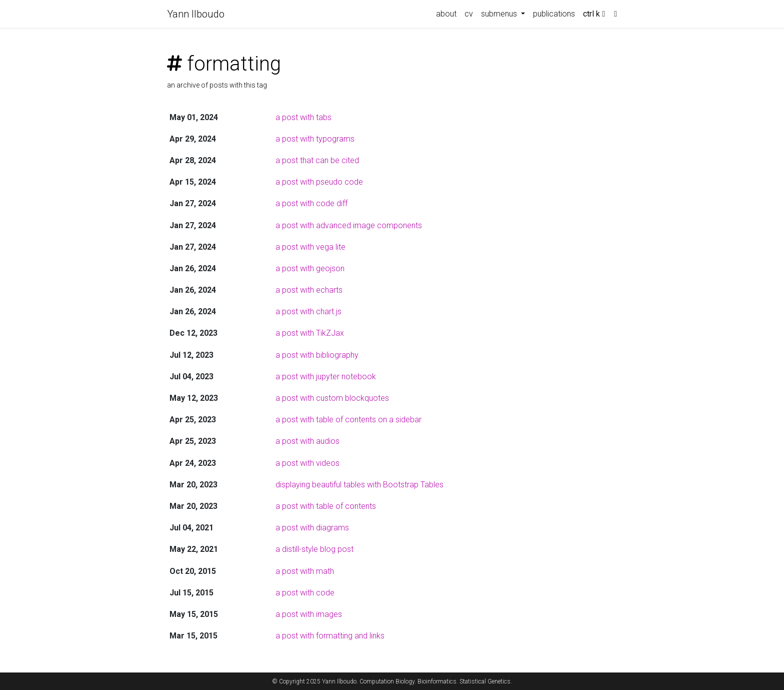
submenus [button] (500, 14)
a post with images (309, 614)
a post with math (305, 571)
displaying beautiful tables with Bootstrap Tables (359, 485)
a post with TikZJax (310, 333)
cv (469, 14)
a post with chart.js (308, 311)
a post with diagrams (312, 528)
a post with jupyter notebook (326, 377)
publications (554, 14)
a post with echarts (309, 290)
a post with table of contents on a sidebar (348, 420)
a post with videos (307, 463)
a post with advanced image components (349, 225)
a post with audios (307, 441)
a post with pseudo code (319, 182)
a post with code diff (311, 203)
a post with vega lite (310, 247)
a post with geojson (310, 268)
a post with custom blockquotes (332, 398)
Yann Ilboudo (196, 14)
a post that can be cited (317, 160)
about (446, 14)
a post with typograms (315, 139)
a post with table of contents (326, 506)
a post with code (305, 593)
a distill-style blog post (314, 549)
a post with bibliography (317, 355)
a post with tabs (303, 117)
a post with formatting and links (330, 636)
